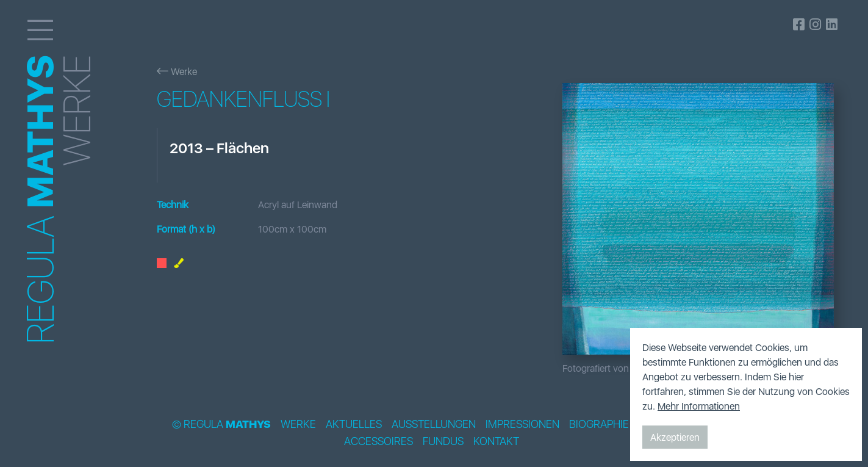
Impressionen (522, 424)
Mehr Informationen (699, 406)
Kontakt (496, 441)
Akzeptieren (675, 437)
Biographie (599, 424)
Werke (177, 71)
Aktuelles (354, 424)
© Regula (221, 424)
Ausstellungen (434, 424)
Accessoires (378, 441)
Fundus (443, 441)
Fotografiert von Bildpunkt (617, 368)
